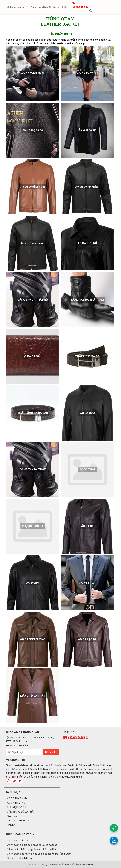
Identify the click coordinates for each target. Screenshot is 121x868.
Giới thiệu (12, 816)
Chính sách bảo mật (18, 841)
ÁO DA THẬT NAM (17, 799)
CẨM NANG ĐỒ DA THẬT (21, 812)
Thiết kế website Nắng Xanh (82, 865)
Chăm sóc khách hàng (19, 858)
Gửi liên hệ (51, 752)
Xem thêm (76, 777)
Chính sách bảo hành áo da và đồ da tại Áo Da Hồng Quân (39, 854)
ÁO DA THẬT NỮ (16, 803)
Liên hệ (11, 825)
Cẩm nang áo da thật (19, 821)
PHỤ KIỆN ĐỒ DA (16, 807)
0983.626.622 (80, 7)
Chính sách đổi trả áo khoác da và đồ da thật (32, 845)
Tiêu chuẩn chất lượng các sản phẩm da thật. (32, 849)
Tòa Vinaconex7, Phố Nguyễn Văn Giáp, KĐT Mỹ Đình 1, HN (37, 7)
